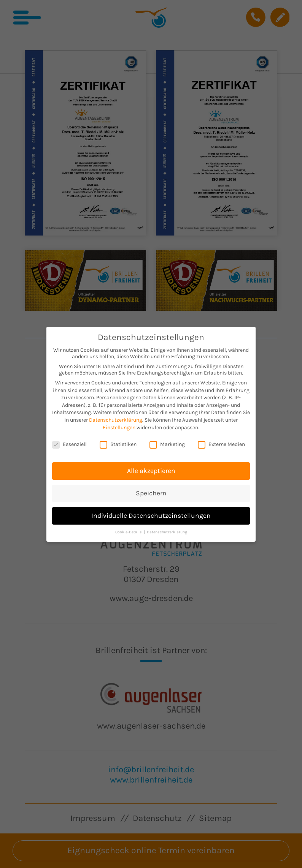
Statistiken (118, 442)
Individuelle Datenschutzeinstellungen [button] (151, 512)
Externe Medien (221, 442)
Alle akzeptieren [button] (151, 468)
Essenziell (69, 442)
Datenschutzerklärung (116, 417)
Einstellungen (119, 425)
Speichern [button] (151, 490)
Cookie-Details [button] (129, 529)
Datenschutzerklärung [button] (167, 529)
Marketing (167, 442)
